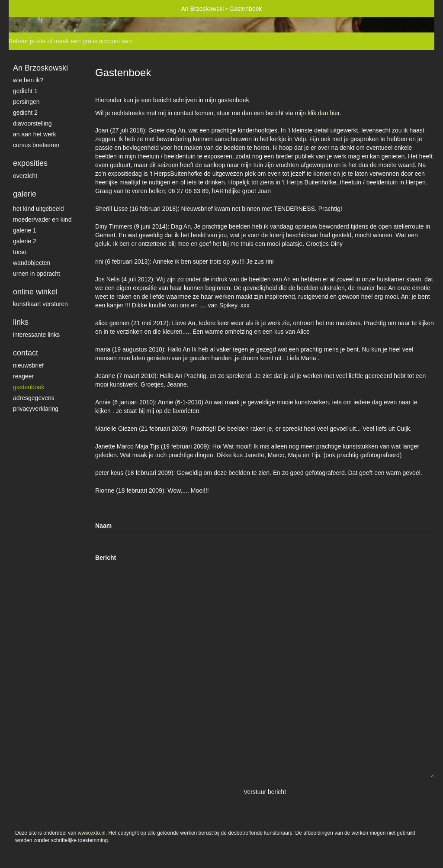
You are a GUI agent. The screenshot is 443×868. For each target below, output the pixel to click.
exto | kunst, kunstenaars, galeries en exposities (33, 9)
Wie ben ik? (28, 80)
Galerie (25, 194)
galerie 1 (25, 230)
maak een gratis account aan (93, 41)
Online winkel (35, 292)
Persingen (26, 102)
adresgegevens (34, 398)
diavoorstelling (32, 123)
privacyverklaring (36, 409)
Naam (103, 526)
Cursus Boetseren (36, 145)
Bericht (106, 558)
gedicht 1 (25, 91)
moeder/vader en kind (42, 219)
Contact (26, 353)
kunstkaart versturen (40, 304)
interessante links (36, 335)
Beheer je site (27, 41)
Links (21, 322)
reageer (23, 376)
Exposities (30, 163)
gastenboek (29, 387)
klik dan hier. (324, 113)
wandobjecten (32, 263)
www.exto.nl (92, 833)
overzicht (25, 176)
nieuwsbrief (28, 365)
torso (20, 252)
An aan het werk (35, 134)
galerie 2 (25, 241)
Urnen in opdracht (37, 274)
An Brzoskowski (203, 9)
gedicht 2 (25, 113)
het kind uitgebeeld (39, 209)
